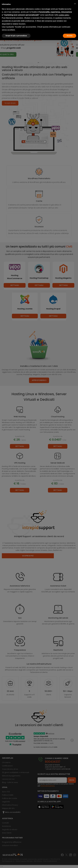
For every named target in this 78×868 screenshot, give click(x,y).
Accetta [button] (70, 36)
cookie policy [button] (64, 15)
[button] (75, 4)
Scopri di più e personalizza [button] (16, 36)
